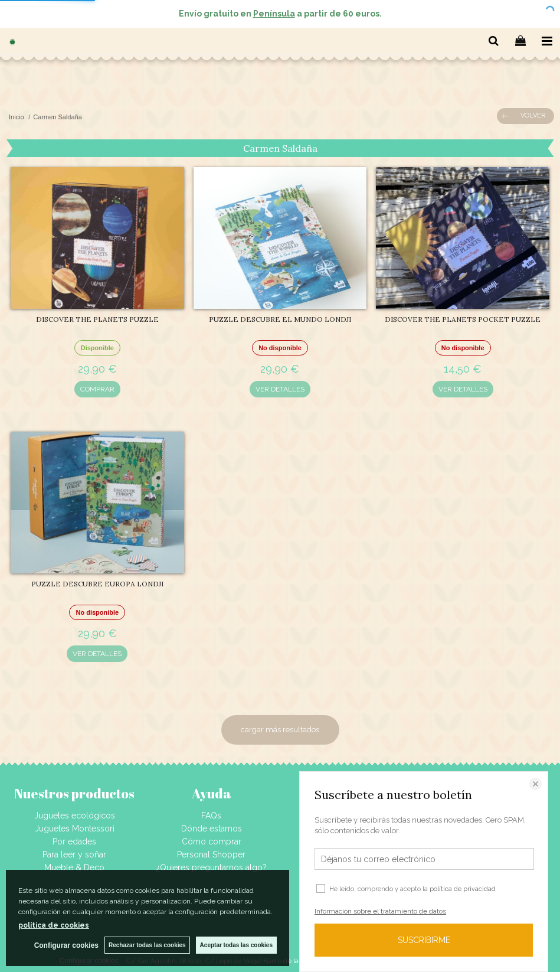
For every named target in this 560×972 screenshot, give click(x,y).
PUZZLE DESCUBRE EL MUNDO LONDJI (280, 319)
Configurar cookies (66, 945)
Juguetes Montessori (75, 829)
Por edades (74, 841)
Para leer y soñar (74, 854)
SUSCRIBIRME (424, 940)
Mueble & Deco (74, 867)
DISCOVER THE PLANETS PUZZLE (97, 319)
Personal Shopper (211, 854)
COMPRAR (97, 389)
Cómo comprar (212, 841)
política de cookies (54, 925)
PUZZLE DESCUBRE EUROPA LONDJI (97, 584)
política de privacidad (463, 889)
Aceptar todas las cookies (236, 945)
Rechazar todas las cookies (147, 945)
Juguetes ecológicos (75, 816)
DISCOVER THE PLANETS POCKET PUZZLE (463, 319)
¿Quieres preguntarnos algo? (212, 867)
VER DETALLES (280, 389)
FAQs (211, 816)
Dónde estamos (212, 829)
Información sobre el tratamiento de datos (380, 911)
